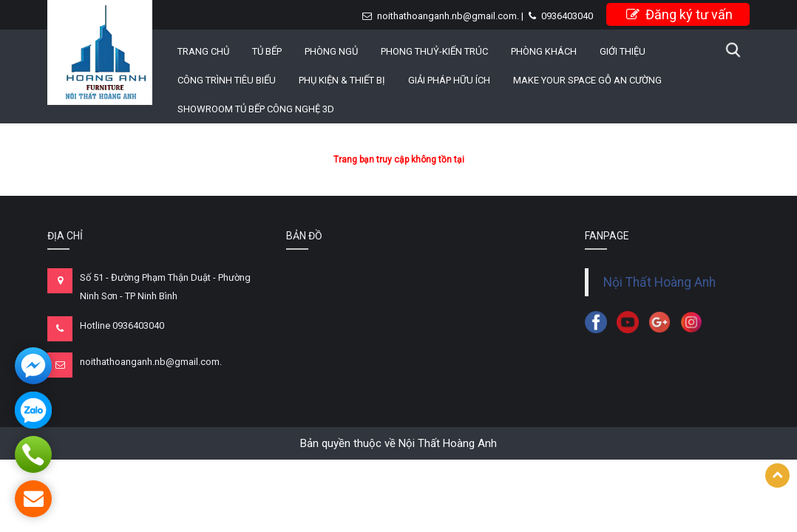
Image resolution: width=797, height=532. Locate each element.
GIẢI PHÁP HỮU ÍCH (449, 80)
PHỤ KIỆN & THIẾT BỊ (342, 80)
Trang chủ (203, 51)
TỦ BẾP (267, 51)
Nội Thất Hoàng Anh (659, 282)
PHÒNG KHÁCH (544, 51)
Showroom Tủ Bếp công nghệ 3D (256, 109)
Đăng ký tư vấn (679, 14)
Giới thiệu (623, 51)
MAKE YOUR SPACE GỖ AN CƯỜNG (587, 80)
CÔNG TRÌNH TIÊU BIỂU (227, 80)
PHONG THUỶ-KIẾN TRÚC (434, 51)
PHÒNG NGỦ (331, 51)
